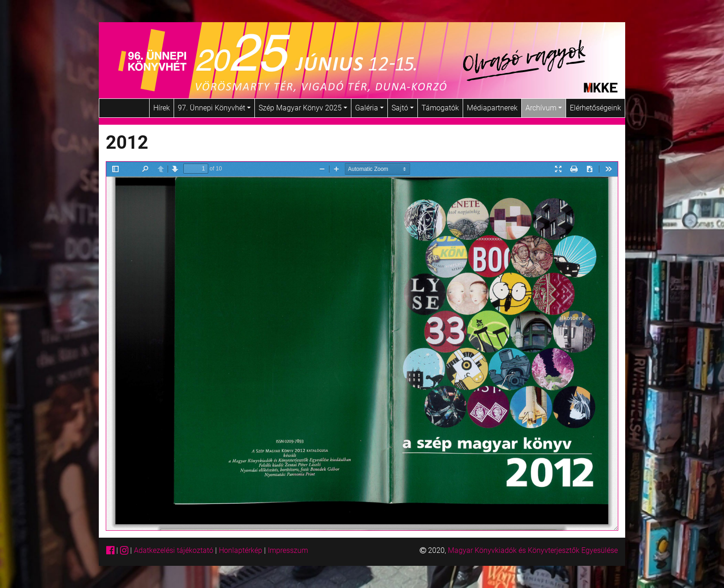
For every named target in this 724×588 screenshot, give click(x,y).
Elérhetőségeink (595, 108)
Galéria (369, 108)
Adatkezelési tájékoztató (174, 550)
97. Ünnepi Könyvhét (214, 108)
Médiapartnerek (492, 108)
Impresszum (288, 550)
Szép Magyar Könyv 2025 (303, 108)
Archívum (544, 108)
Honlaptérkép (241, 550)
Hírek (162, 108)
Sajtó (403, 108)
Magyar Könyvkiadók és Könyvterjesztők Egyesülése (533, 550)
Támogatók (440, 108)
